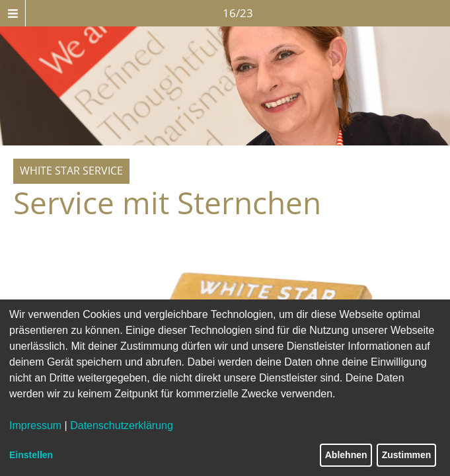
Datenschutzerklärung (122, 425)
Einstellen (31, 455)
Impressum (35, 425)
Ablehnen (346, 455)
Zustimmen (407, 455)
